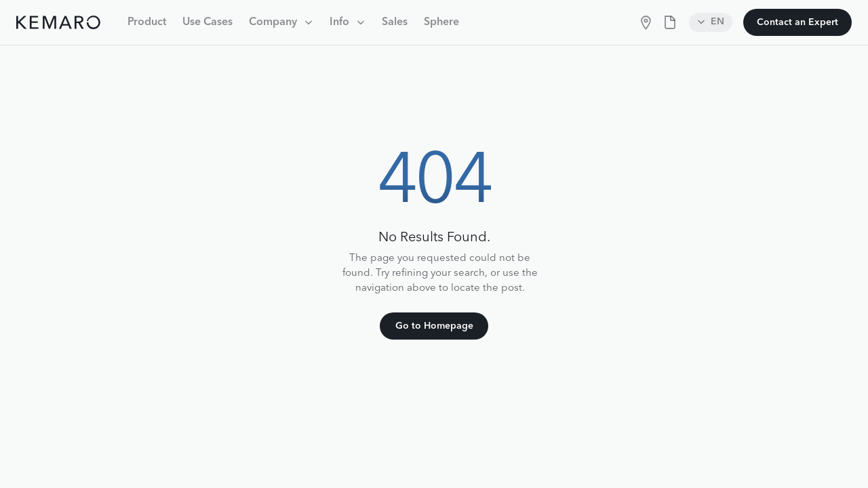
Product (147, 22)
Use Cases (208, 22)
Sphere (441, 22)
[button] (281, 22)
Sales (395, 22)
